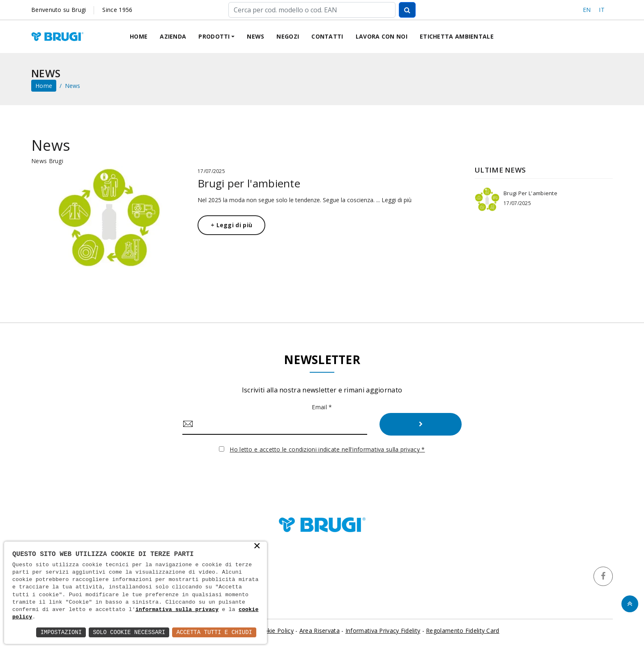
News (255, 36)
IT (602, 10)
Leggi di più (397, 200)
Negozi (288, 36)
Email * (322, 407)
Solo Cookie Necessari (129, 632)
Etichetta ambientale (457, 36)
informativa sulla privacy (177, 610)
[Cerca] (312, 10)
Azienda (173, 36)
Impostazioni (61, 632)
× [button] (257, 547)
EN (587, 10)
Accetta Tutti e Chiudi (214, 632)
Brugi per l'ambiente (249, 183)
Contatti (327, 36)
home (44, 86)
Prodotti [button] (214, 36)
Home (139, 36)
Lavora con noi (382, 36)
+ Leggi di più (231, 225)
